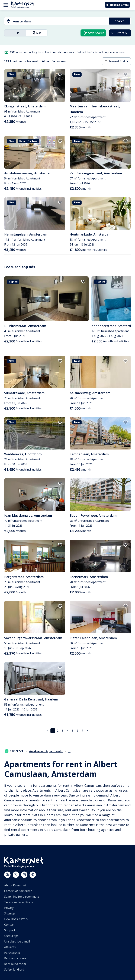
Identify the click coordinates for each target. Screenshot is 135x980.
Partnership (12, 953)
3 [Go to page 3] (63, 731)
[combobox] (55, 21)
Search (120, 21)
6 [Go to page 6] (77, 731)
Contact (9, 925)
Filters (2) (120, 33)
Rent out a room (15, 964)
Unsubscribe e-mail (17, 941)
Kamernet (14, 751)
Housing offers (117, 5)
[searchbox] (60, 21)
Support (10, 930)
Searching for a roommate (22, 897)
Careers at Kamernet (18, 891)
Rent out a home (15, 958)
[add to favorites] (60, 74)
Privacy (9, 908)
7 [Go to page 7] (82, 731)
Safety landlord (14, 969)
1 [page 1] (53, 731)
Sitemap (10, 913)
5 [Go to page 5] (73, 731)
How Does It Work (16, 919)
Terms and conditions (19, 902)
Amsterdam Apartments (46, 751)
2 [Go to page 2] (58, 731)
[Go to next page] (87, 731)
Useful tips (11, 936)
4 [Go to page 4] (68, 731)
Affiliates (10, 947)
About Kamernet (15, 885)
